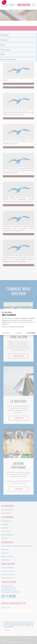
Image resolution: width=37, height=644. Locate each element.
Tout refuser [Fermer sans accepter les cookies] (6, 333)
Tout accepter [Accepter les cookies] (31, 333)
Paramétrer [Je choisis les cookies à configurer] (18, 333)
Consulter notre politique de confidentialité (13, 327)
